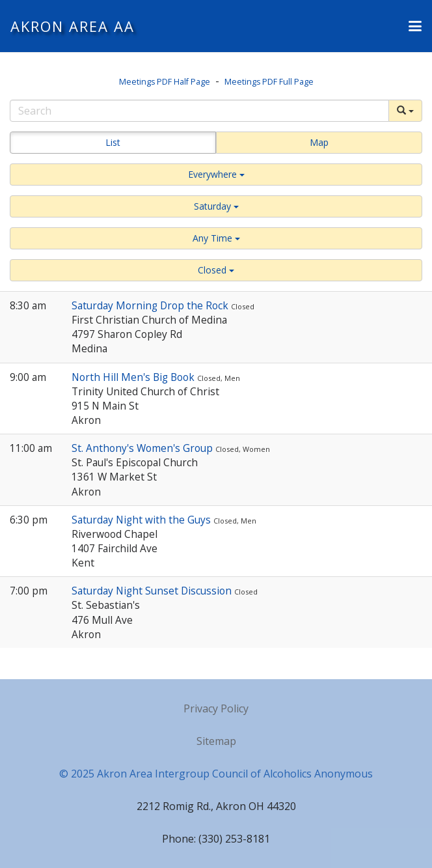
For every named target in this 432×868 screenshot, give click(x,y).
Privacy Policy (216, 708)
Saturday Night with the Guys (142, 520)
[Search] (199, 111)
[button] (415, 26)
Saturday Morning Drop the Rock (151, 305)
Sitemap (216, 741)
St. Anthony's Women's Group (143, 448)
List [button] (113, 142)
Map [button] (319, 142)
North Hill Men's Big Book (134, 377)
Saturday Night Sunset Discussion (153, 591)
